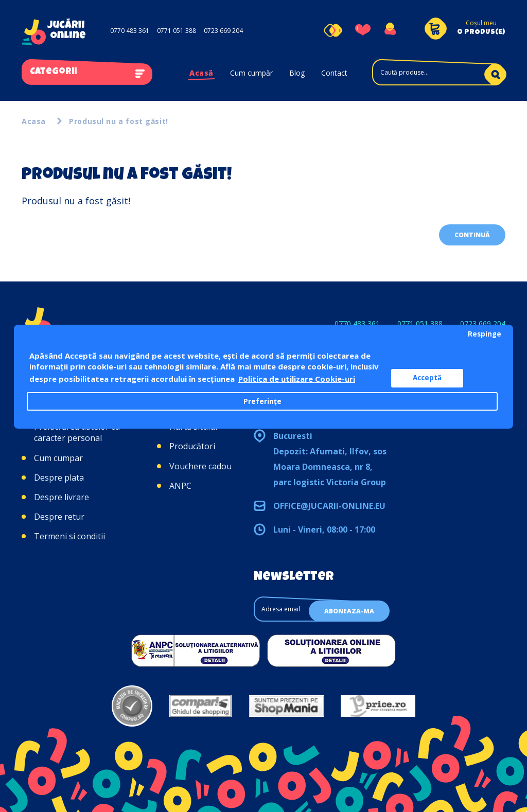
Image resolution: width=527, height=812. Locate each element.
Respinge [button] (485, 334)
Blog (297, 73)
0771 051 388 (177, 31)
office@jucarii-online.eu (329, 506)
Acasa (34, 121)
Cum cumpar (58, 458)
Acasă (201, 73)
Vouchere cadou (200, 466)
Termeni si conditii (69, 536)
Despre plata (59, 478)
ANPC (180, 486)
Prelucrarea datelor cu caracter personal (77, 432)
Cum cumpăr (251, 73)
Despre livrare (62, 497)
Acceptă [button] (427, 378)
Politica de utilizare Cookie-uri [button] (297, 379)
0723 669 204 (223, 31)
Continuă (472, 235)
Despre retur (59, 517)
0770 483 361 (130, 31)
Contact (334, 73)
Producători (192, 446)
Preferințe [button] (262, 401)
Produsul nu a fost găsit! (119, 121)
